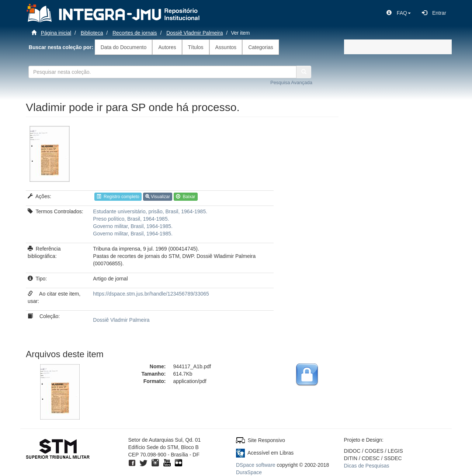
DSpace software (256, 465)
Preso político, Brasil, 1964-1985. (131, 219)
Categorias (261, 47)
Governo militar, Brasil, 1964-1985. (133, 226)
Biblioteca (92, 33)
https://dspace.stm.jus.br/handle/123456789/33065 (151, 294)
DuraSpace (249, 472)
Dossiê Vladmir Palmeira (195, 33)
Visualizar (158, 197)
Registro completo (118, 197)
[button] (399, 13)
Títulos (196, 47)
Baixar (186, 197)
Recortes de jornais (135, 33)
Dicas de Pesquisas (367, 466)
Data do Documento (124, 47)
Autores (167, 47)
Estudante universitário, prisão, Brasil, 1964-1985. (150, 211)
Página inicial (56, 33)
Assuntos (226, 47)
